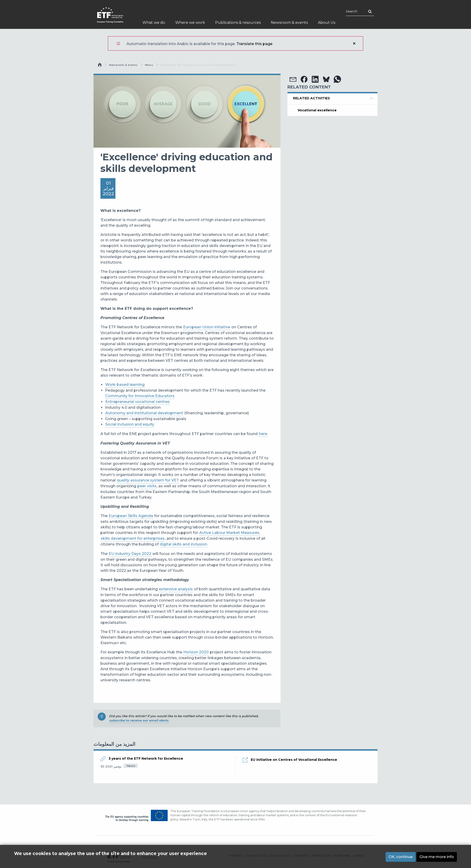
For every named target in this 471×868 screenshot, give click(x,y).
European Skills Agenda (131, 516)
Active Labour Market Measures (229, 533)
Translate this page (254, 44)
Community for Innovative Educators (140, 396)
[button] (293, 79)
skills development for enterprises (133, 538)
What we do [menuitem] (154, 23)
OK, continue (401, 857)
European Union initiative (207, 327)
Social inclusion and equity (130, 424)
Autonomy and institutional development (144, 413)
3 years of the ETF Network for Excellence (146, 758)
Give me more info (437, 857)
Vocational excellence (317, 110)
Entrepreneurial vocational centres (137, 402)
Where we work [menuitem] (190, 23)
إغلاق (354, 43)
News (149, 65)
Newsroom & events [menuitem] (289, 23)
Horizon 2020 (196, 652)
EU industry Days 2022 (130, 554)
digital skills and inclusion (183, 544)
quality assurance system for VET (148, 480)
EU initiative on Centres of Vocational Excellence (294, 760)
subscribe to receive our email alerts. (139, 720)
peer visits (147, 486)
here (263, 434)
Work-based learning (125, 385)
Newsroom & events (123, 65)
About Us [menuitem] (327, 23)
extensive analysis (176, 589)
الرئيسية (100, 66)
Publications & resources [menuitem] (238, 23)
